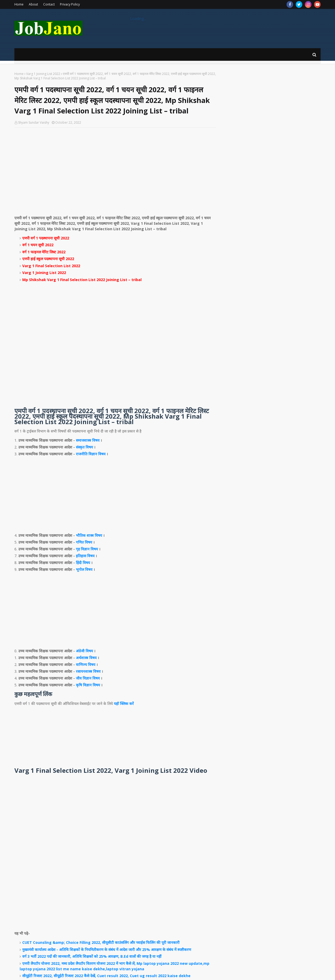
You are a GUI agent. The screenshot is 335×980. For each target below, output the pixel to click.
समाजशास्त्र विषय (88, 440)
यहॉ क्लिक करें (124, 703)
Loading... (138, 18)
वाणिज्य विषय (86, 664)
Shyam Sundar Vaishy (34, 122)
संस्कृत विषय (84, 447)
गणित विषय (84, 542)
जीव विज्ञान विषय (88, 678)
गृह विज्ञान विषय (87, 549)
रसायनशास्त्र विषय (88, 671)
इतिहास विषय (85, 556)
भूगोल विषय (84, 569)
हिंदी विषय (83, 563)
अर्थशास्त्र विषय (86, 658)
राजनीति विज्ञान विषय (91, 454)
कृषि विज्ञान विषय (88, 685)
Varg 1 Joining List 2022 (43, 74)
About (33, 4)
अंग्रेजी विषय (84, 651)
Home (19, 4)
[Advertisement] (115, 169)
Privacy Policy (70, 4)
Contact (49, 4)
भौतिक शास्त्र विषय (89, 535)
